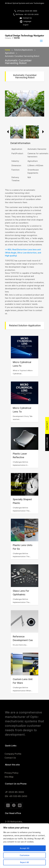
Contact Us (26, 18)
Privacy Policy (11, 773)
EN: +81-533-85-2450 (16, 796)
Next (42, 132)
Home (8, 50)
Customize (25, 855)
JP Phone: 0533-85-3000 (26, 11)
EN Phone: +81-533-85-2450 (26, 14)
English (26, 25)
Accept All (25, 848)
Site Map (9, 777)
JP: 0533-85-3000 (15, 792)
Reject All (24, 862)
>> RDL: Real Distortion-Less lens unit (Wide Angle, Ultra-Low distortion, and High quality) (23, 253)
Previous (7, 132)
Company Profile (13, 754)
